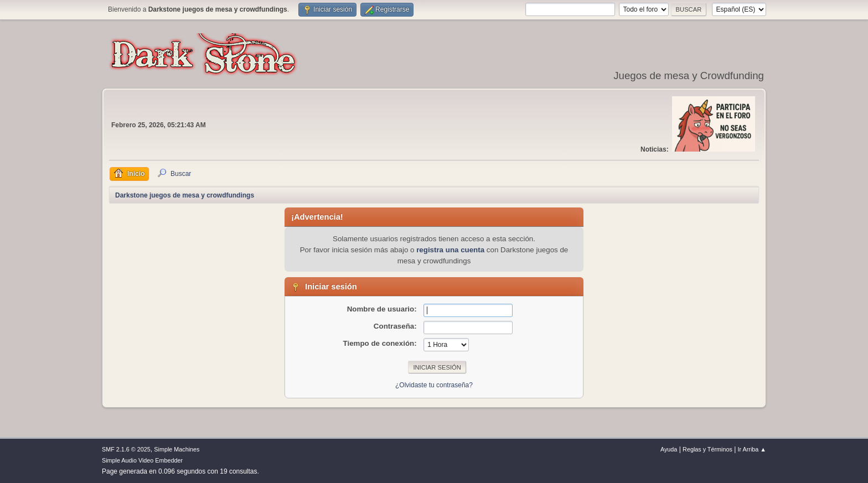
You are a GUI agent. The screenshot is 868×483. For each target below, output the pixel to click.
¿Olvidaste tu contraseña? (434, 385)
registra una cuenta (450, 250)
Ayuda (669, 449)
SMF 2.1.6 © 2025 (126, 449)
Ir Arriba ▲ (752, 449)
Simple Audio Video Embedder (142, 460)
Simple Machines (177, 449)
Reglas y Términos (707, 449)
